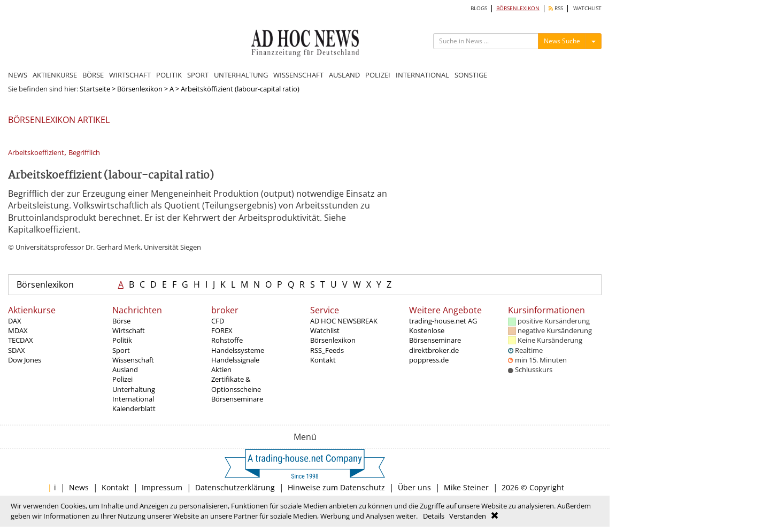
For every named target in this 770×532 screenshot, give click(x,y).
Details (434, 516)
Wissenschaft (133, 360)
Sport (121, 350)
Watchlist (325, 330)
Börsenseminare (237, 399)
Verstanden (468, 516)
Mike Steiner (466, 487)
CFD (218, 321)
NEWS (18, 75)
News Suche (562, 41)
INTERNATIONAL (422, 75)
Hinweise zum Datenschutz (336, 487)
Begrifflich (84, 153)
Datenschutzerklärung (235, 487)
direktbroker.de (434, 350)
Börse (121, 321)
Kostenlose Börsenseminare (435, 335)
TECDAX (21, 340)
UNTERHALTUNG (241, 75)
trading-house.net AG (443, 321)
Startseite (95, 89)
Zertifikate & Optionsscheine (236, 384)
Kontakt (323, 360)
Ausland (125, 369)
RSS (556, 8)
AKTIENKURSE (55, 75)
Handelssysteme (238, 350)
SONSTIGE (471, 75)
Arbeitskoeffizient (36, 153)
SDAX (17, 350)
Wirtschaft (129, 330)
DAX (15, 321)
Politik (122, 340)
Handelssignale (235, 360)
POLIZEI (378, 75)
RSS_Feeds (327, 350)
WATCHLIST (587, 8)
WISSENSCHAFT (298, 75)
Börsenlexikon (140, 89)
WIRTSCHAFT (130, 75)
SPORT (198, 75)
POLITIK (169, 75)
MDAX (18, 330)
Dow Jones (25, 360)
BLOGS (479, 8)
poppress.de (429, 360)
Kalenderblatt (134, 408)
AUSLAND (344, 75)
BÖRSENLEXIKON (518, 8)
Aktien (221, 369)
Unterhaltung (134, 389)
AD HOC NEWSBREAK (344, 321)
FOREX (222, 330)
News (79, 487)
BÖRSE (93, 75)
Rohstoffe (227, 340)
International (133, 399)
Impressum (162, 487)
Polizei (122, 379)
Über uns (414, 487)
